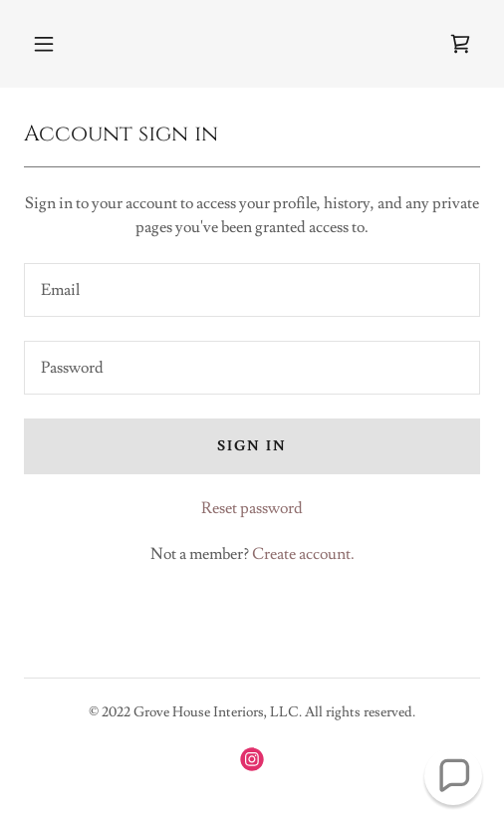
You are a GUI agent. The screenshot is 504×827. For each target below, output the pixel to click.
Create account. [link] (303, 554)
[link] (460, 44)
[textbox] (252, 290)
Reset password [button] (252, 508)
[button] (44, 44)
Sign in (252, 446)
